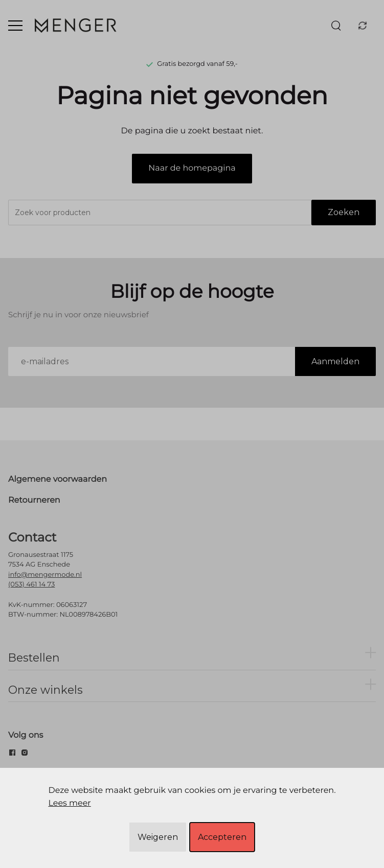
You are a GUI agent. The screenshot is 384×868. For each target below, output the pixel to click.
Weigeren (158, 837)
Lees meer (69, 803)
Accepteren (222, 837)
